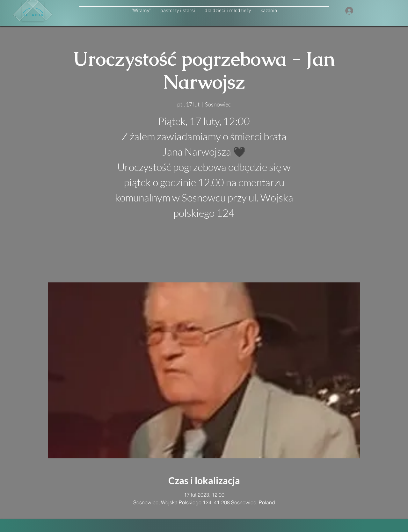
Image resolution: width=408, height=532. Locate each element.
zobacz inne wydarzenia (204, 252)
